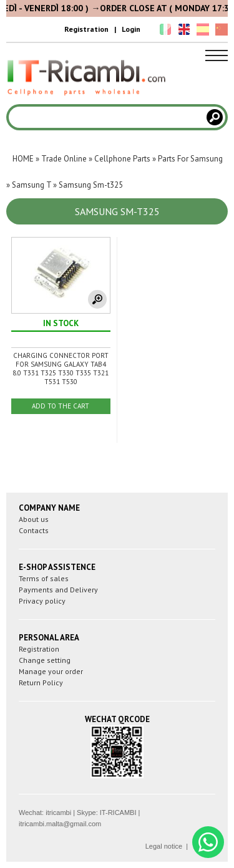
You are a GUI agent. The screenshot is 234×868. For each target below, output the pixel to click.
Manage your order (51, 671)
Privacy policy (42, 601)
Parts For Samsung (190, 159)
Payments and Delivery (58, 590)
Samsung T (32, 185)
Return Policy (41, 682)
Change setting (45, 660)
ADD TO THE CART (61, 406)
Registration (86, 29)
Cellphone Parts (122, 159)
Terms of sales (44, 578)
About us (34, 519)
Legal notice (164, 846)
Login (131, 29)
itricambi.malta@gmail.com (60, 824)
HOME (23, 159)
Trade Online (64, 159)
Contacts (34, 530)
